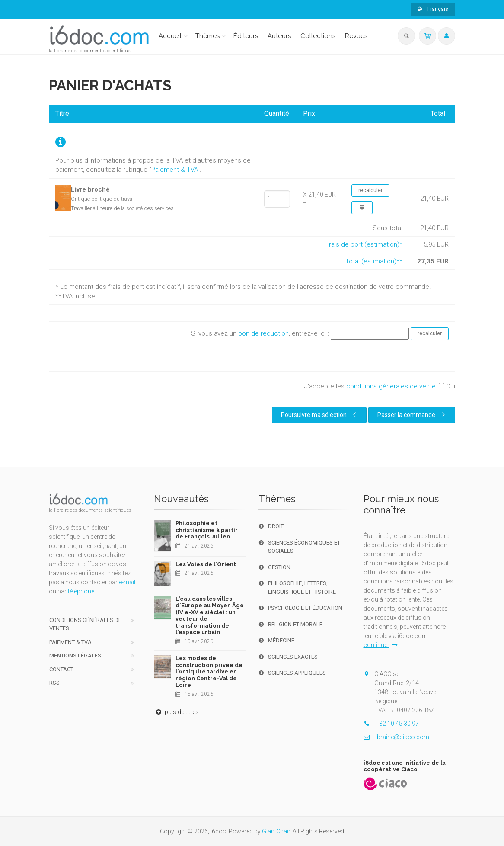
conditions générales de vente (391, 386)
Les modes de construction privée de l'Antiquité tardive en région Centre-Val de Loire (209, 671)
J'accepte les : (380, 386)
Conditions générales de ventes (85, 624)
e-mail (127, 582)
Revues (356, 36)
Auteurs (279, 36)
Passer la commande (412, 415)
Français (433, 9)
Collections (318, 36)
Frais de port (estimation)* (364, 244)
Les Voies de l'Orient (206, 564)
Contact (61, 669)
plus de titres (176, 712)
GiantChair (276, 831)
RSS (54, 683)
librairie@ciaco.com (396, 737)
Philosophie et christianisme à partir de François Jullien (207, 530)
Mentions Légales (75, 655)
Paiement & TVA (174, 170)
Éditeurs (246, 36)
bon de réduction (263, 333)
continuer (381, 645)
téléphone (81, 591)
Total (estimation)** (374, 261)
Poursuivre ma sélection (320, 415)
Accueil (170, 36)
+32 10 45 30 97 (391, 724)
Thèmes (207, 36)
